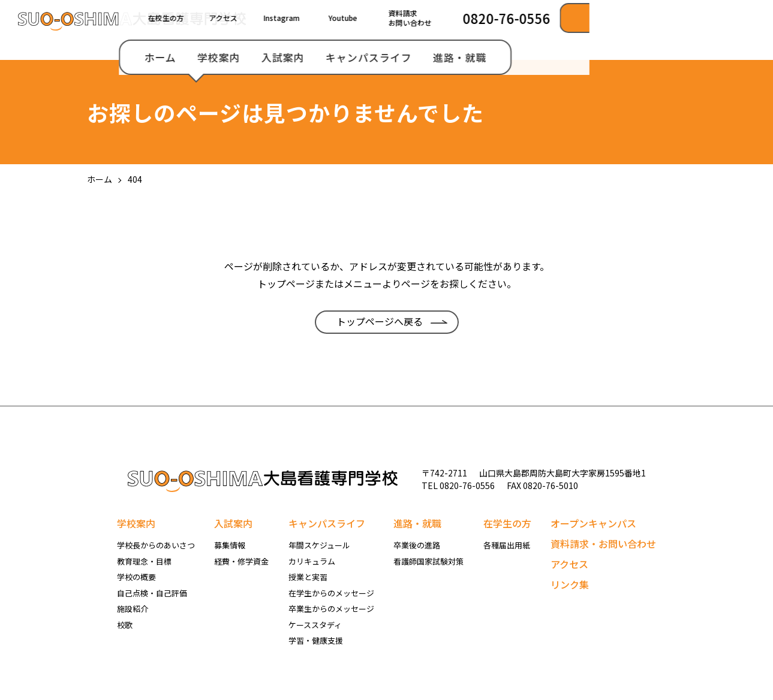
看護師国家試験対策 (428, 561)
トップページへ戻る (380, 321)
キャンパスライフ (552, 57)
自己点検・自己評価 (152, 593)
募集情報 (230, 545)
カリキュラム (312, 561)
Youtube (526, 18)
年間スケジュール (319, 545)
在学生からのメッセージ (331, 593)
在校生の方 (349, 18)
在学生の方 (507, 523)
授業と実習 (308, 577)
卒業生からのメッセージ (331, 609)
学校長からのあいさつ (156, 545)
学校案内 (402, 57)
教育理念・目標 (144, 561)
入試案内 (466, 57)
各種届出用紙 (507, 545)
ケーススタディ (315, 625)
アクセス (406, 18)
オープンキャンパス (593, 523)
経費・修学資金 (241, 561)
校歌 (125, 625)
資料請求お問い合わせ (593, 18)
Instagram (465, 18)
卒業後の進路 (417, 545)
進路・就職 (643, 57)
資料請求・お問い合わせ (603, 544)
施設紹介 (133, 609)
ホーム (343, 57)
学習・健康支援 (316, 640)
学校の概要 (136, 577)
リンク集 (570, 584)
